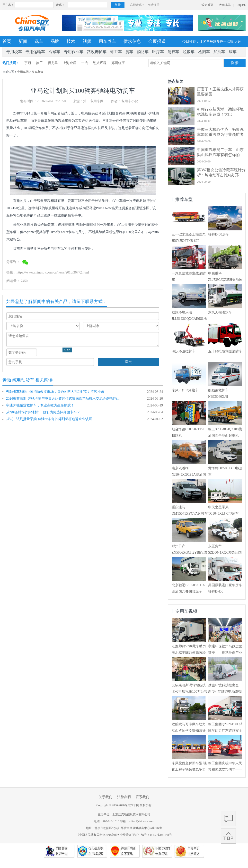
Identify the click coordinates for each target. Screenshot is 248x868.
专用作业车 (74, 52)
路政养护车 (97, 52)
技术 (71, 41)
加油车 (219, 52)
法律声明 (124, 797)
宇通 (28, 63)
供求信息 (132, 41)
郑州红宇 (118, 63)
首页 (7, 41)
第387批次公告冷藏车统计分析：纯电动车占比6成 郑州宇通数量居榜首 (221, 175)
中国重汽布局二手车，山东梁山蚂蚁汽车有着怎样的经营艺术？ (220, 155)
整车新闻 (38, 72)
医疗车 (158, 52)
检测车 (204, 52)
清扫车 (173, 52)
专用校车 (14, 52)
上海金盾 (70, 63)
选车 (39, 41)
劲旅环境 (100, 63)
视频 (87, 41)
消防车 (143, 52)
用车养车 (107, 41)
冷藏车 (54, 52)
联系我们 (142, 797)
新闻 (23, 41)
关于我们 (106, 797)
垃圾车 (189, 52)
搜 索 (235, 63)
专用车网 (23, 72)
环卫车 (116, 52)
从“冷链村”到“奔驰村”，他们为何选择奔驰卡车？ (43, 412)
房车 (129, 52)
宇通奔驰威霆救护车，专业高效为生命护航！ (40, 405)
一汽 (85, 63)
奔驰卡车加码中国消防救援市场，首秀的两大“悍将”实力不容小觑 (55, 392)
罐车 (233, 52)
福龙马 (53, 63)
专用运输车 (35, 52)
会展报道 (157, 41)
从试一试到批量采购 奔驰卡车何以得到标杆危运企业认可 (49, 419)
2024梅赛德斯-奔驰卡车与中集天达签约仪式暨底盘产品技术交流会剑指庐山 (63, 399)
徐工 (39, 63)
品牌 (55, 41)
